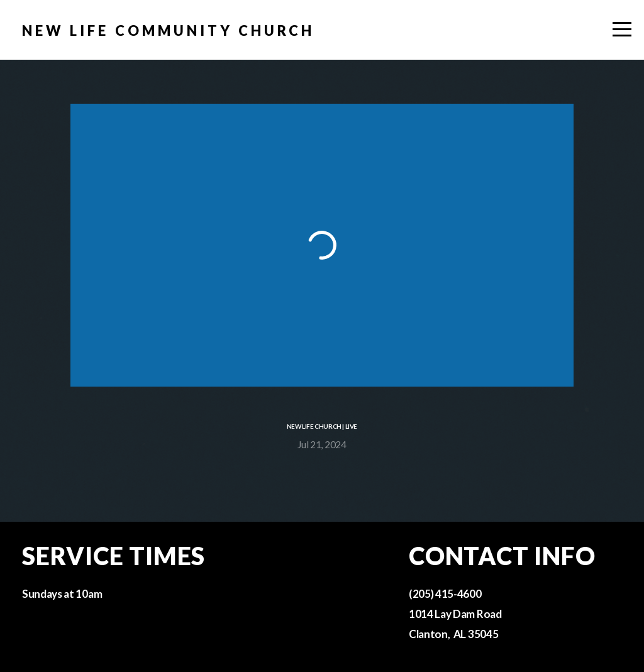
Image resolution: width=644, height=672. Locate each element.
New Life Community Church (169, 30)
